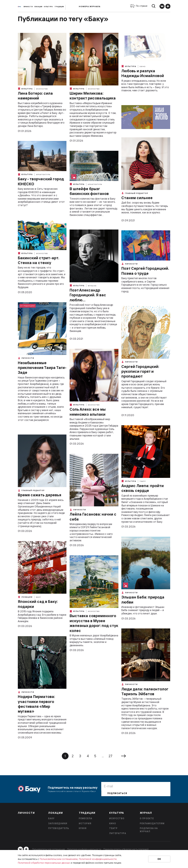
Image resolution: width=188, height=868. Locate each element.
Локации (38, 7)
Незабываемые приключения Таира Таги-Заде (42, 368)
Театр (143, 481)
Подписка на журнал (149, 830)
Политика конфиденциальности (84, 849)
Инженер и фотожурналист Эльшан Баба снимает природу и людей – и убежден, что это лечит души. (143, 610)
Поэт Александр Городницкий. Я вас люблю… (88, 295)
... (103, 756)
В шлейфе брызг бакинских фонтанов (89, 191)
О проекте (147, 818)
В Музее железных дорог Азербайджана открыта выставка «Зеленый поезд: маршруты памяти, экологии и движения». (94, 640)
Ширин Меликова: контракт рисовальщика (93, 96)
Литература (118, 833)
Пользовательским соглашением (59, 859)
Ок (159, 859)
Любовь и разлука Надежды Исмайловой (143, 73)
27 (110, 756)
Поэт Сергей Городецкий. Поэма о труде (145, 271)
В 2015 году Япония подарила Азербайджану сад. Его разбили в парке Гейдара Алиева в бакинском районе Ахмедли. (42, 616)
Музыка (92, 286)
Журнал (146, 813)
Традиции (59, 7)
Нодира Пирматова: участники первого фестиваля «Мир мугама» (36, 704)
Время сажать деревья (40, 495)
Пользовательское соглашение (49, 849)
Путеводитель (59, 828)
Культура (48, 7)
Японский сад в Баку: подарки (38, 604)
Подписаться (117, 793)
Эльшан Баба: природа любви (143, 600)
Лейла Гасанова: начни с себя (93, 517)
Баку (38, 597)
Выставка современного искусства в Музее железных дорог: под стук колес (94, 623)
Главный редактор (135, 193)
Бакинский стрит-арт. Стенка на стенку (38, 260)
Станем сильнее (137, 198)
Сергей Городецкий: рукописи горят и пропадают (140, 371)
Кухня (83, 828)
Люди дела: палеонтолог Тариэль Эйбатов (145, 691)
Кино (143, 66)
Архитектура (43, 174)
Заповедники (58, 824)
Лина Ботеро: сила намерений (35, 96)
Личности (28, 7)
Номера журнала (90, 6)
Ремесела (86, 818)
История (85, 824)
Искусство (42, 89)
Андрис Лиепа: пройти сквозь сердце (143, 488)
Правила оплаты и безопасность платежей (126, 849)
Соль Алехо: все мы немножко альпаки (88, 412)
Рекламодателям (152, 824)
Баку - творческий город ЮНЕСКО (41, 181)
